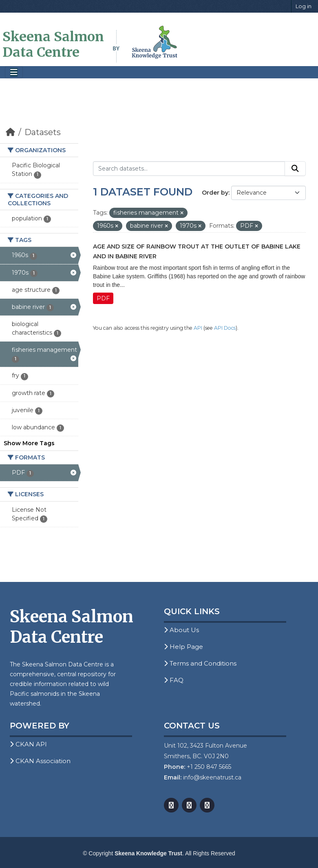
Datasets (43, 132)
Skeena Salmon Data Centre (53, 44)
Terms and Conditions (200, 663)
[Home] (10, 132)
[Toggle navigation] (14, 72)
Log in (304, 6)
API (198, 328)
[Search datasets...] (189, 169)
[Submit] (295, 169)
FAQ (174, 680)
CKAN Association (40, 761)
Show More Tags (29, 443)
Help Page (183, 647)
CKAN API (28, 744)
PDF (103, 298)
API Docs (225, 328)
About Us (181, 630)
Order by (215, 193)
